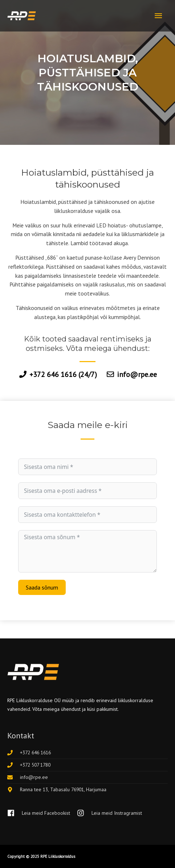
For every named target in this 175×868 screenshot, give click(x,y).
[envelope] (28, 777)
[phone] (29, 752)
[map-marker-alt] (57, 789)
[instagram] (109, 813)
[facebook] (41, 813)
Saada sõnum (42, 587)
